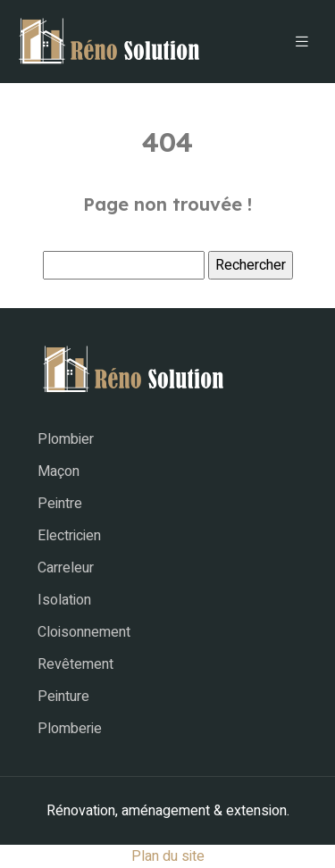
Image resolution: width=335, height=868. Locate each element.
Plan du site (168, 856)
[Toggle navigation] (302, 42)
